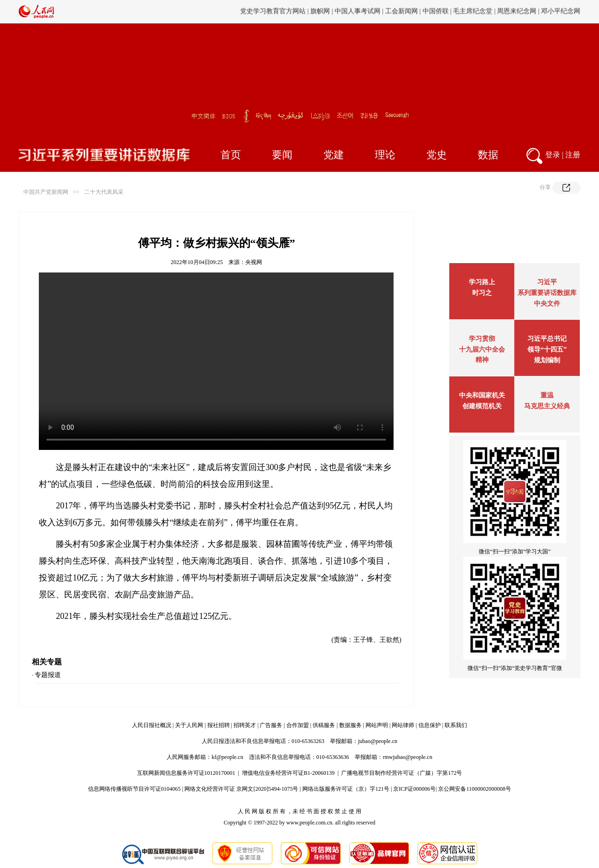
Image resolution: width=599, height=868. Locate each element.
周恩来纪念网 (517, 11)
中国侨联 (436, 11)
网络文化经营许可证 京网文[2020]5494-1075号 (241, 789)
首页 (231, 155)
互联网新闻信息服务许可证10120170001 (186, 773)
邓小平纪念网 (561, 11)
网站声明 (377, 725)
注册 (573, 155)
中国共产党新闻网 (46, 192)
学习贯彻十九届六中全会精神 (482, 349)
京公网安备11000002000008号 (475, 789)
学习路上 (482, 282)
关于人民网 (189, 725)
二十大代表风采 (104, 192)
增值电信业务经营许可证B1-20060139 (288, 773)
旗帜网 (320, 11)
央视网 (254, 262)
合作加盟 (298, 725)
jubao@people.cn (378, 741)
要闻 (282, 155)
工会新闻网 (402, 11)
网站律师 (403, 725)
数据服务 (351, 725)
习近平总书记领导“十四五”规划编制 (547, 349)
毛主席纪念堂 (473, 11)
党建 (334, 155)
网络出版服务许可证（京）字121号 (346, 789)
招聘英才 (245, 725)
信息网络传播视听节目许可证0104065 (134, 789)
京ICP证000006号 (414, 789)
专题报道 (48, 675)
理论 (385, 155)
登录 (553, 155)
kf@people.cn (227, 757)
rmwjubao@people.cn (408, 757)
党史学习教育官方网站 (274, 11)
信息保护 (430, 725)
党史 (437, 155)
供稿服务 (324, 725)
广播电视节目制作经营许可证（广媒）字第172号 (402, 773)
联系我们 (456, 725)
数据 (488, 155)
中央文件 (547, 304)
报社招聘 (219, 725)
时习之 (482, 293)
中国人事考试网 (358, 11)
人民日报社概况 (152, 725)
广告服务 (271, 725)
